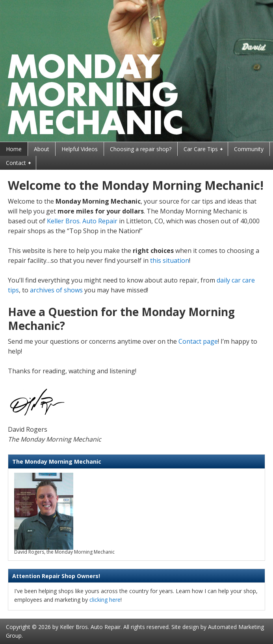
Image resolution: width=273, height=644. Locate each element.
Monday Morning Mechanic (136, 71)
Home (14, 149)
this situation (170, 260)
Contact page (198, 341)
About (42, 149)
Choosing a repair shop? (141, 149)
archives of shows (56, 290)
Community (249, 149)
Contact (16, 163)
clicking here (105, 600)
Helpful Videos (80, 149)
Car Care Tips (201, 150)
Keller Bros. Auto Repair (82, 221)
